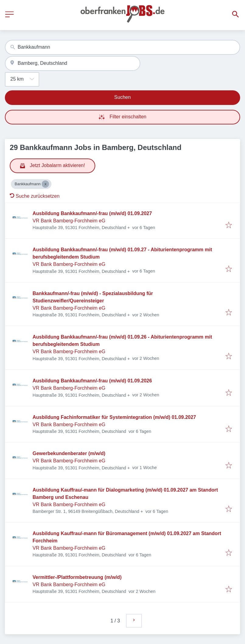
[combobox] (123, 47)
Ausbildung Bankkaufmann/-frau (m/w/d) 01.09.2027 (92, 213)
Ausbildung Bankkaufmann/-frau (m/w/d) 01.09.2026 (92, 381)
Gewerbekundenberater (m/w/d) (69, 453)
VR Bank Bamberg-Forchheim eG (69, 221)
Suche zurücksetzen (35, 196)
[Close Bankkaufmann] (45, 184)
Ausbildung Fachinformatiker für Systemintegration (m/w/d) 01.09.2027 (114, 417)
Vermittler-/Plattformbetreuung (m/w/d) (77, 577)
